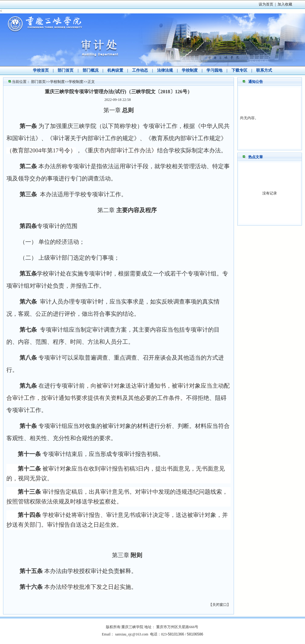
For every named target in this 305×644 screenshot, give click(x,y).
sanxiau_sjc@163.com (132, 634)
